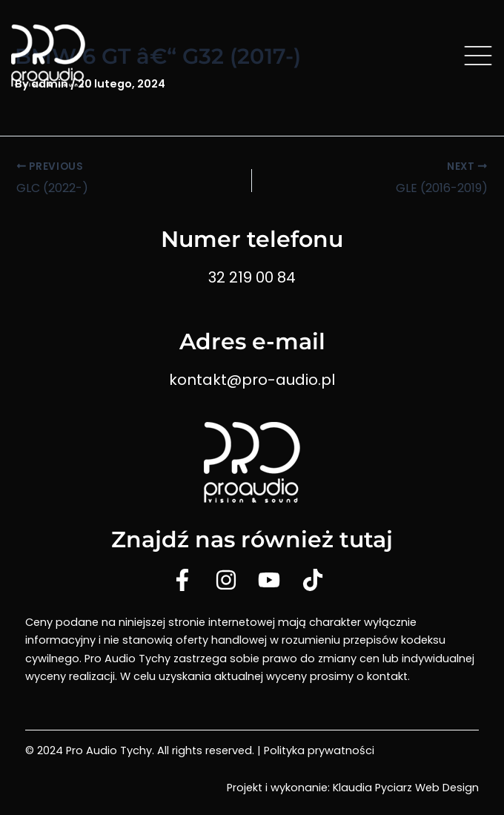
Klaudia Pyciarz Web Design (406, 788)
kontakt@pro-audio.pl (252, 380)
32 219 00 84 (252, 277)
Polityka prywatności (319, 750)
